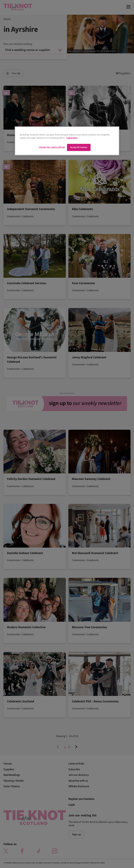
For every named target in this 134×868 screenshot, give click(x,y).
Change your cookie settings (52, 147)
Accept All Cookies (79, 147)
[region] (67, 141)
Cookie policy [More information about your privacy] (72, 138)
